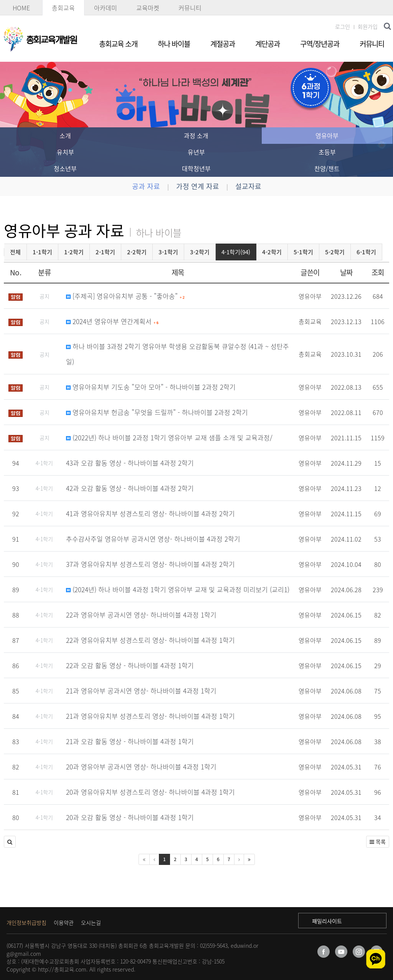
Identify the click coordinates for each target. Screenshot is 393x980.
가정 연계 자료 (198, 186)
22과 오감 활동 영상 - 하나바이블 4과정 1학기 (130, 665)
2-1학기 (105, 252)
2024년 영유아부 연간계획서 (112, 321)
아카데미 (106, 8)
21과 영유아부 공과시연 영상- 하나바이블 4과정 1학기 (141, 691)
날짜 (346, 272)
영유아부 (327, 135)
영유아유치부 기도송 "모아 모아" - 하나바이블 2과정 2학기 (151, 387)
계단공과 (268, 44)
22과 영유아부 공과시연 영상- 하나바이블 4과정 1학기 (141, 615)
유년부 (196, 152)
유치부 (65, 152)
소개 (65, 135)
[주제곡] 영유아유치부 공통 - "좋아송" (125, 296)
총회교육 (63, 8)
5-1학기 (303, 252)
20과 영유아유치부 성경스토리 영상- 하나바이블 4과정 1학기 (150, 792)
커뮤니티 (190, 8)
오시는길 (91, 922)
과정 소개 (196, 135)
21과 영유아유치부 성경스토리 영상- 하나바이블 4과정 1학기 (150, 716)
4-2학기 (272, 252)
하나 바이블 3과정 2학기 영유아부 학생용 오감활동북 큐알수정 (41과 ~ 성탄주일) (178, 354)
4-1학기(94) (236, 252)
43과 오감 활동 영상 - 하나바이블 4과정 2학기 (130, 463)
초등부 (327, 152)
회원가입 (368, 26)
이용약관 (64, 922)
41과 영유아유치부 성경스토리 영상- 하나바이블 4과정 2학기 (150, 513)
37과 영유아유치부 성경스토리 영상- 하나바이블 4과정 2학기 (150, 564)
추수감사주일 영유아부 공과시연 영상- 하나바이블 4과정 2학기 (153, 539)
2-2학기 (137, 252)
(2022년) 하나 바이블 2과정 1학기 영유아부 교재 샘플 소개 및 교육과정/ (169, 437)
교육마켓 (148, 8)
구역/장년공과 (320, 44)
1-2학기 (74, 252)
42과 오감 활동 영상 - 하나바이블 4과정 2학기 (130, 488)
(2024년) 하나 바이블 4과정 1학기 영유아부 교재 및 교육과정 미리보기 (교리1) (178, 589)
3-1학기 (168, 252)
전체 (15, 252)
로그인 (343, 26)
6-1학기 (366, 252)
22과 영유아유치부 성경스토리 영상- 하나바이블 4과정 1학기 (150, 640)
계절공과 (223, 44)
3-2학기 (200, 252)
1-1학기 (42, 252)
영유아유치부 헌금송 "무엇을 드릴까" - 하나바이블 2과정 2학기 (157, 412)
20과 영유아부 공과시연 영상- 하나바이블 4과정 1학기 (141, 767)
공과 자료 (146, 186)
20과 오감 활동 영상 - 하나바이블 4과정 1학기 (130, 817)
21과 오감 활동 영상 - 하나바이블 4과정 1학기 (130, 741)
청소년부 (65, 168)
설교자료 (248, 186)
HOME (21, 8)
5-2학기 (335, 252)
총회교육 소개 (118, 44)
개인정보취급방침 (26, 922)
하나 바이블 (174, 44)
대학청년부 (196, 168)
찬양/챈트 (327, 168)
